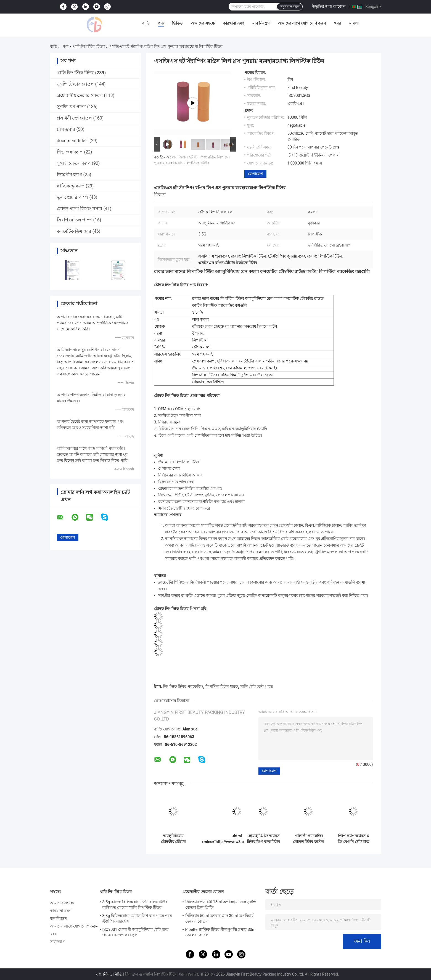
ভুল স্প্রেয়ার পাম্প (73, 197)
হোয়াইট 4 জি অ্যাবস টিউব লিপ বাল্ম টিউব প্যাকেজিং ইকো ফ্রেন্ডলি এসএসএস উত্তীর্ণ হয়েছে (263, 839)
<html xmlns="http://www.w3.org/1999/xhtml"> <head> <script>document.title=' (237, 839)
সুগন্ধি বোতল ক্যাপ (74, 163)
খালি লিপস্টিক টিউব (89, 46)
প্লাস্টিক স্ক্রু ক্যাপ (71, 186)
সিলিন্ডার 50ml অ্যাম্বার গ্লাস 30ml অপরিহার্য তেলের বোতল (220, 918)
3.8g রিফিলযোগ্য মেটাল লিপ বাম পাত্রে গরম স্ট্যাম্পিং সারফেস (137, 918)
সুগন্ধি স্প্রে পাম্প (72, 107)
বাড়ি (146, 23)
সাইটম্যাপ (58, 942)
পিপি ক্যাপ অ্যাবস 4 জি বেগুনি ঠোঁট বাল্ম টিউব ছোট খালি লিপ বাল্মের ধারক (353, 839)
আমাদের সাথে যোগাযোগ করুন (302, 23)
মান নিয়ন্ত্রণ (261, 23)
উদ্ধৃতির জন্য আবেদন (329, 6)
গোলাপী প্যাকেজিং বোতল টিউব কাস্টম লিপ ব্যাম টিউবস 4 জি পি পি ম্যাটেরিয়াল (308, 839)
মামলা (354, 23)
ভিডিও (177, 23)
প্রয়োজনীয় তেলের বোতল (80, 95)
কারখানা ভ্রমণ (234, 23)
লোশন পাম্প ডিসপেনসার (80, 209)
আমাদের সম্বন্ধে (203, 23)
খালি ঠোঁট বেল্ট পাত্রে (257, 687)
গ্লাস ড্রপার (66, 129)
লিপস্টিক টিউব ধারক (222, 687)
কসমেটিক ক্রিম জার (74, 231)
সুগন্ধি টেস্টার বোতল (76, 84)
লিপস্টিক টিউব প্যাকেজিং (183, 687)
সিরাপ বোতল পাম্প (75, 220)
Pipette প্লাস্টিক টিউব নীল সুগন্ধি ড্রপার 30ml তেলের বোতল (221, 932)
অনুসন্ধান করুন (290, 7)
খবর (338, 23)
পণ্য (161, 23)
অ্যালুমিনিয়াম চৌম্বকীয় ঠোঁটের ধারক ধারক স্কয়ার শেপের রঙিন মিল (174, 839)
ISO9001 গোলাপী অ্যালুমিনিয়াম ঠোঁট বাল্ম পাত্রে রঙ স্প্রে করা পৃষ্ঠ (136, 932)
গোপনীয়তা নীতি (109, 974)
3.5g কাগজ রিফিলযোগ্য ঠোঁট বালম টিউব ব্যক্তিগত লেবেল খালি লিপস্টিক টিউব (135, 905)
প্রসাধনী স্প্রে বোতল (75, 118)
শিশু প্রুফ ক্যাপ (70, 152)
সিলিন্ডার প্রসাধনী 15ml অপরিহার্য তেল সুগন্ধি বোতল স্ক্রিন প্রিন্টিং (221, 905)
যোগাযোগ (255, 174)
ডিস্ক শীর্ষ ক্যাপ (70, 175)
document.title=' (73, 141)
